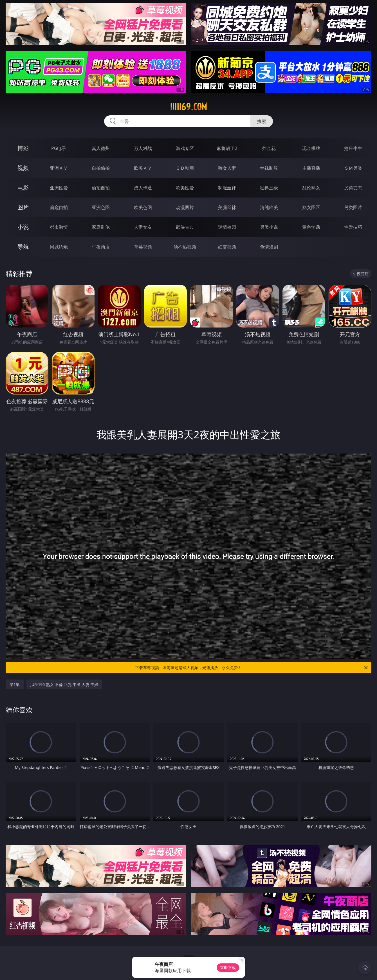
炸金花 (269, 148)
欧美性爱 (185, 188)
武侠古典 (185, 227)
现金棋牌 (311, 148)
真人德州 (101, 148)
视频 (23, 168)
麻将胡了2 (227, 148)
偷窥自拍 (59, 207)
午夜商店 (101, 247)
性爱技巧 (353, 227)
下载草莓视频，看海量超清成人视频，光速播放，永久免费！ (252, 668)
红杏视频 (227, 247)
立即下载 (228, 967)
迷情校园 (227, 227)
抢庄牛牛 (353, 148)
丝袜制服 (269, 168)
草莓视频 (143, 247)
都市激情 (59, 227)
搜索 (262, 121)
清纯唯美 (269, 207)
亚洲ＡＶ (59, 168)
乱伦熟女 (311, 188)
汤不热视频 (185, 247)
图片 (23, 207)
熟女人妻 (227, 168)
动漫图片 (185, 207)
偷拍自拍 (101, 188)
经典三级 (269, 188)
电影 (23, 188)
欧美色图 (143, 207)
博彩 (23, 148)
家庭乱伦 (101, 227)
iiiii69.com (188, 107)
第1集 (15, 684)
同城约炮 (59, 247)
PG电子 (59, 148)
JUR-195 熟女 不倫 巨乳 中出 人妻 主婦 (64, 684)
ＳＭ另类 (353, 168)
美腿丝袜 (227, 207)
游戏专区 (185, 148)
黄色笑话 (311, 227)
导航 (23, 247)
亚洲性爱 (59, 188)
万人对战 (143, 148)
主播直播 (311, 168)
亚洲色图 (101, 207)
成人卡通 (143, 188)
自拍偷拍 (101, 168)
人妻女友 (143, 227)
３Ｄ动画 (185, 168)
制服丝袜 (227, 188)
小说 (23, 227)
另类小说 (269, 227)
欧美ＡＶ (143, 168)
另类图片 (353, 207)
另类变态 (353, 188)
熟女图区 (311, 207)
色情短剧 (269, 247)
